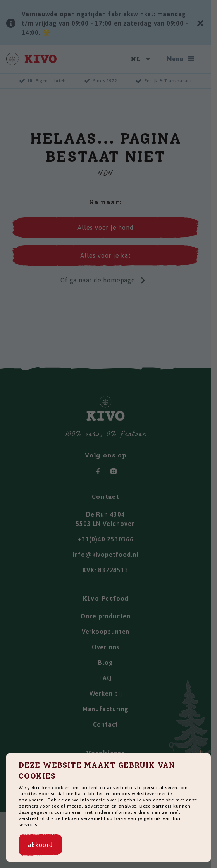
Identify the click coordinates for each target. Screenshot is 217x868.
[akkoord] (40, 845)
